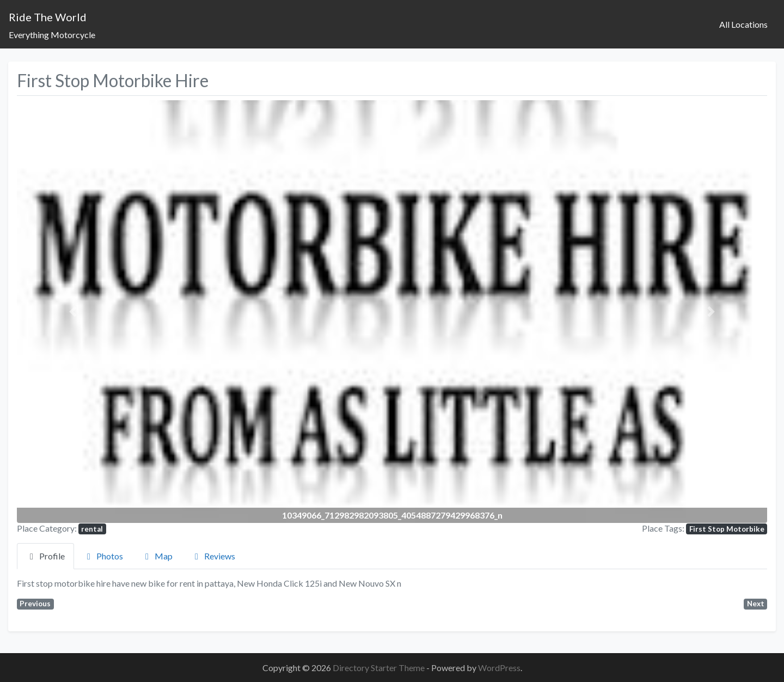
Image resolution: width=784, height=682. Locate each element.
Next (756, 604)
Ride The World (48, 17)
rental (92, 529)
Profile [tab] (45, 556)
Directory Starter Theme (379, 668)
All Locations (743, 24)
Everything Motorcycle (52, 35)
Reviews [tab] (213, 556)
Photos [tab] (103, 556)
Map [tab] (157, 556)
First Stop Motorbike (727, 529)
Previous (35, 604)
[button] (73, 311)
